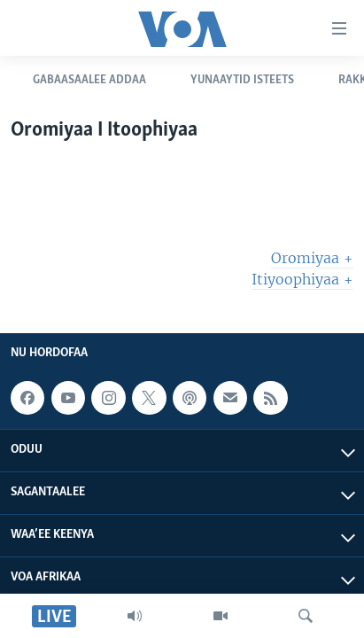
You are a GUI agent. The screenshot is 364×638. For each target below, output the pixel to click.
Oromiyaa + (312, 258)
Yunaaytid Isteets (242, 80)
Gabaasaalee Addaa (89, 80)
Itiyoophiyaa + (302, 279)
